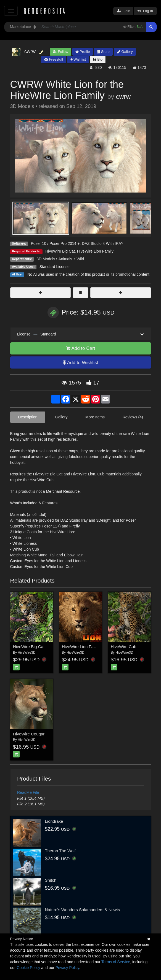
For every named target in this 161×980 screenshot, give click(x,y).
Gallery (125, 52)
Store (103, 52)
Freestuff (54, 59)
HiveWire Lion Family (95, 251)
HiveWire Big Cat (60, 251)
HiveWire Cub (124, 647)
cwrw (123, 97)
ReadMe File (28, 792)
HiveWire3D (27, 653)
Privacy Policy (67, 968)
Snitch (51, 880)
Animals (66, 259)
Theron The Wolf (60, 851)
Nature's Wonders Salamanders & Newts (83, 910)
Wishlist (78, 59)
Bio (98, 59)
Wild (80, 259)
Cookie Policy (29, 968)
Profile (83, 52)
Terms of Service (116, 962)
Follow (60, 52)
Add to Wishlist (80, 363)
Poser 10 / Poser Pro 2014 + (55, 243)
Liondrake (54, 821)
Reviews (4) (133, 417)
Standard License (55, 267)
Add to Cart (81, 348)
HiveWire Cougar (29, 734)
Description (28, 417)
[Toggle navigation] (11, 11)
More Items (95, 417)
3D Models (46, 259)
